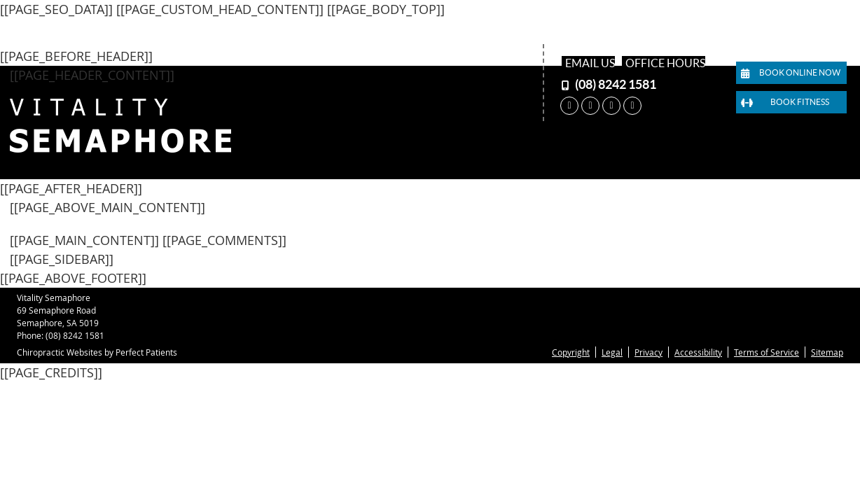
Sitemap (827, 352)
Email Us (590, 63)
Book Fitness (785, 103)
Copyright (571, 352)
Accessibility (698, 352)
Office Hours (665, 63)
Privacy (649, 352)
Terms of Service (767, 352)
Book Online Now (791, 73)
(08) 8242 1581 (616, 84)
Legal (612, 352)
